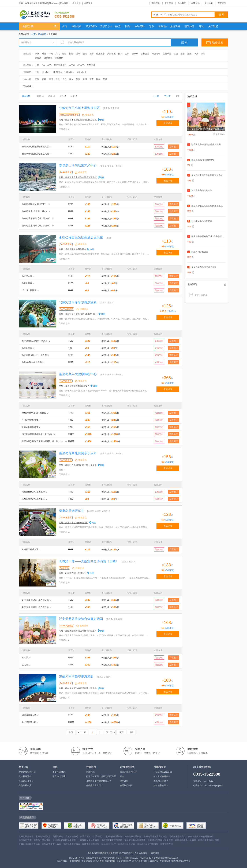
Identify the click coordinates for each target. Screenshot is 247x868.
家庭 (44, 79)
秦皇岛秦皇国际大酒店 (209, 840)
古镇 (127, 54)
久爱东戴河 (98, 836)
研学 (105, 79)
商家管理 (222, 3)
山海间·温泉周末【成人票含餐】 (37, 226)
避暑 (183, 54)
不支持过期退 (59, 776)
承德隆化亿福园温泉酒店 (64, 840)
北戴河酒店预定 (43, 836)
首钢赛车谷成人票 (30, 549)
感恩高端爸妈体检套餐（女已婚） (37, 434)
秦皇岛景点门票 (140, 861)
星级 (74, 96)
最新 (40, 96)
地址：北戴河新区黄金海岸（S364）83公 (78, 314)
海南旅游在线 (167, 844)
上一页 (156, 96)
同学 (98, 79)
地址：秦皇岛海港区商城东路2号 (74, 386)
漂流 (203, 54)
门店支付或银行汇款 (163, 772)
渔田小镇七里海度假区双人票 (35, 154)
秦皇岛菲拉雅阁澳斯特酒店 (201, 836)
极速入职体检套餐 (30, 427)
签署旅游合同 (126, 785)
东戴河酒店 (87, 861)
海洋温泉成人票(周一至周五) (35, 341)
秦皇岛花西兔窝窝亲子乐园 (78, 453)
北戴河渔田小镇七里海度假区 (79, 108)
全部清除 (225, 284)
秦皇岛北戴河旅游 (126, 844)
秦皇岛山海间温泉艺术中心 (78, 166)
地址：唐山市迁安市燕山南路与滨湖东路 (78, 631)
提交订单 (124, 781)
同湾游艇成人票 (29, 715)
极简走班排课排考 (91, 844)
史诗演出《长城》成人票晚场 (35, 607)
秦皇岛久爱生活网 (42, 840)
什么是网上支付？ (95, 785)
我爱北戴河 (58, 836)
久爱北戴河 (85, 836)
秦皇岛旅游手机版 (133, 836)
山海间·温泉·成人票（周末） (35, 211)
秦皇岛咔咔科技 (108, 844)
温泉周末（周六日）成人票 (34, 355)
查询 (122, 776)
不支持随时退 (59, 772)
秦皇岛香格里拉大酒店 (185, 840)
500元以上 (82, 72)
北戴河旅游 (153, 861)
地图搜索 (218, 42)
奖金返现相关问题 (27, 772)
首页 (33, 34)
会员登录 (77, 3)
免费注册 (88, 3)
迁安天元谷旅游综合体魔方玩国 (81, 619)
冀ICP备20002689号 (181, 861)
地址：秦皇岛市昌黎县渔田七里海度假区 (78, 120)
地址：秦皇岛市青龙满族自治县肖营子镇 (78, 177)
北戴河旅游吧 (72, 836)
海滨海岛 (156, 54)
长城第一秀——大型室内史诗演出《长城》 (89, 561)
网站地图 (155, 853)
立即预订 (174, 147)
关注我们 (182, 3)
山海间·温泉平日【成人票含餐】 (37, 218)
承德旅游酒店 (25, 840)
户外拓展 (111, 54)
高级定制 (156, 3)
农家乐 (135, 54)
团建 (58, 79)
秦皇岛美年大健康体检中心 (78, 374)
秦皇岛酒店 (98, 861)
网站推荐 (26, 96)
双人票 (25, 665)
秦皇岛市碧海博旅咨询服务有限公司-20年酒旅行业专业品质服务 (117, 853)
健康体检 (48, 58)
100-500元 (69, 72)
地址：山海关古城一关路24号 (73, 573)
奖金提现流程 (25, 776)
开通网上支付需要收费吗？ (99, 781)
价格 (52, 96)
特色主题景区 (60, 65)
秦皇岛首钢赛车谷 (72, 511)
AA (43, 65)
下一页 (167, 96)
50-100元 (57, 72)
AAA (49, 65)
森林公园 (145, 54)
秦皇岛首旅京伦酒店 (51, 844)
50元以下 (46, 72)
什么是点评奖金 (26, 781)
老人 (71, 79)
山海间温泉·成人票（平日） (34, 204)
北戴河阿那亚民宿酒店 (112, 840)
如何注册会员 (25, 785)
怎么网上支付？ (161, 781)
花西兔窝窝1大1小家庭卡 (33, 499)
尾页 (121, 732)
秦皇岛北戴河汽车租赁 (148, 844)
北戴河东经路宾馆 (177, 836)
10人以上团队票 (29, 290)
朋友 (92, 79)
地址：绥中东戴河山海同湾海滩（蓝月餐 (78, 688)
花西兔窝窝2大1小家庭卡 (33, 492)
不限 (37, 54)
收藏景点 (89, 115)
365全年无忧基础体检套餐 (34, 413)
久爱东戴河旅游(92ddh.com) (165, 858)
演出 (85, 54)
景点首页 (42, 34)
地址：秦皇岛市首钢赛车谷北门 (74, 523)
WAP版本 (195, 3)
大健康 (38, 58)
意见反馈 (169, 3)
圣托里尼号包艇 (29, 722)
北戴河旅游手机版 (114, 836)
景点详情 (168, 123)
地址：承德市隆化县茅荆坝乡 (73, 249)
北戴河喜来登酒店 (72, 844)
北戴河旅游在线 (26, 836)
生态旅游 (100, 54)
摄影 (92, 54)
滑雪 (44, 54)
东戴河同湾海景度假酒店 (155, 836)
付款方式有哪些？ (162, 776)
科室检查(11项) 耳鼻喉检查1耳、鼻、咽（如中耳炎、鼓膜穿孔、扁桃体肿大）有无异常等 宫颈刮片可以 (43, 442)
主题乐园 (167, 54)
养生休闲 (59, 58)
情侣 (51, 79)
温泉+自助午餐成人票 (32, 362)
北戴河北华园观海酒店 (29, 844)
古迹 (176, 54)
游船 (189, 54)
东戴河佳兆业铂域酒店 (135, 840)
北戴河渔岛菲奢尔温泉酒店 (160, 840)
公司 (85, 79)
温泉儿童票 (27, 283)
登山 (64, 54)
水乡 (196, 54)
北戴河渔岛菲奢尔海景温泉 (78, 302)
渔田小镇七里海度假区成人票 (35, 147)
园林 (120, 54)
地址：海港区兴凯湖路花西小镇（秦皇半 (78, 465)
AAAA (72, 65)
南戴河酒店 (110, 861)
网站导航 (209, 3)
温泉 (78, 54)
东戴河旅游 (165, 861)
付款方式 (90, 772)
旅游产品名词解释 (128, 772)
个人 (64, 79)
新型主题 (91, 65)
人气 (63, 96)
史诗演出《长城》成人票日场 (35, 600)
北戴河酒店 (75, 861)
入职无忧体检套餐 (30, 420)
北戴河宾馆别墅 (124, 861)
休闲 (51, 54)
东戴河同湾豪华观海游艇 (76, 677)
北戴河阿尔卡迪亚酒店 (88, 840)
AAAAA (81, 65)
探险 (71, 54)
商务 (78, 79)
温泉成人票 (27, 276)
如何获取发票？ (161, 785)
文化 (58, 54)
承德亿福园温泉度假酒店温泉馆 (81, 237)
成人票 (25, 658)
